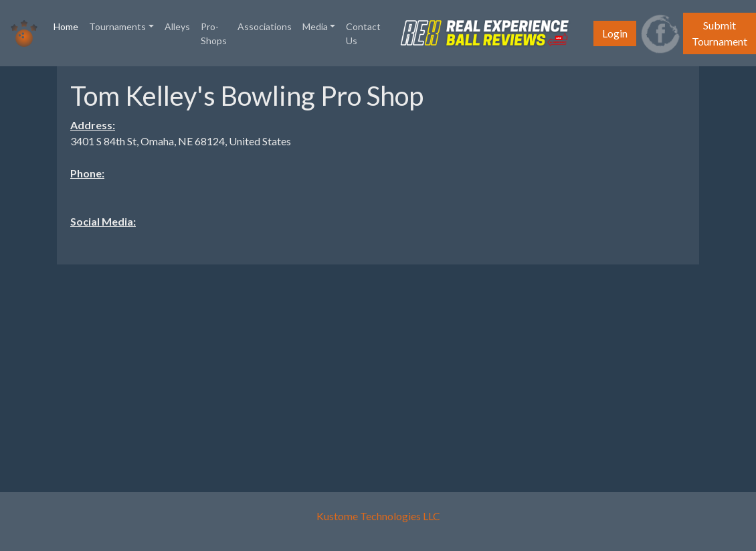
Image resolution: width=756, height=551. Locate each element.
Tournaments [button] (117, 26)
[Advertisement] (378, 369)
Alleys (177, 26)
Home (69, 25)
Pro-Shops (214, 33)
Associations (265, 26)
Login (615, 33)
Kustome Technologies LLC (378, 516)
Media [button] (315, 26)
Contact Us (363, 33)
